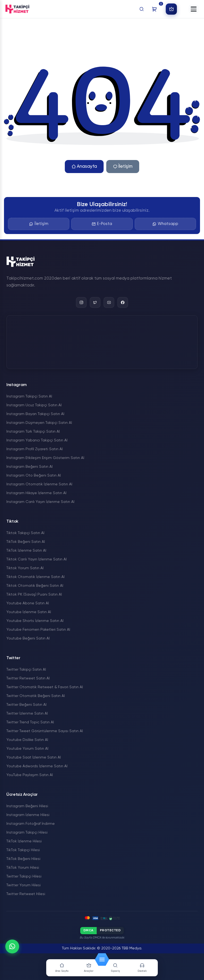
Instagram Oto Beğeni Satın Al (34, 475)
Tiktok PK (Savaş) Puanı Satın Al (34, 594)
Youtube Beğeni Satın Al (28, 638)
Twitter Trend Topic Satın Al (30, 722)
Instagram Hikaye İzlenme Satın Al (36, 493)
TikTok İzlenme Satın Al (26, 551)
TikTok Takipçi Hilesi (23, 850)
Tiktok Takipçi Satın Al (25, 533)
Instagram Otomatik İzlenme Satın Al (39, 484)
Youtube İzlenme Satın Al (29, 612)
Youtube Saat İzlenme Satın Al (34, 757)
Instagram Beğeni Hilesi (27, 806)
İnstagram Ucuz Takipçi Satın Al (34, 405)
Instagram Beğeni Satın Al (29, 467)
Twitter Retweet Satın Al (28, 678)
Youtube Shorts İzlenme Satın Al (35, 621)
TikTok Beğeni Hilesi (23, 859)
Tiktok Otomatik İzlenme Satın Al (35, 577)
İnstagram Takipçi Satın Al (29, 396)
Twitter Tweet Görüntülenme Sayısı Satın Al (45, 731)
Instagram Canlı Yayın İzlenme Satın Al (40, 502)
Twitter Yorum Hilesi (24, 885)
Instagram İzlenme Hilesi (28, 815)
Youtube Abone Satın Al (28, 603)
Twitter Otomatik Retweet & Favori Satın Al (45, 687)
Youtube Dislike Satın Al (27, 740)
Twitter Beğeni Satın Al (26, 705)
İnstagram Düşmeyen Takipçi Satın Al (39, 423)
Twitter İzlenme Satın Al (27, 714)
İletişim (123, 167)
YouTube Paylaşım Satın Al (30, 775)
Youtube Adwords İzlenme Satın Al (37, 766)
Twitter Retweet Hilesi (26, 894)
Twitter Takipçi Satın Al (26, 670)
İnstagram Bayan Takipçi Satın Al (35, 414)
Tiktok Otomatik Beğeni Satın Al (35, 586)
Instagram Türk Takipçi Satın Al (33, 432)
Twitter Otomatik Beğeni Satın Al (36, 696)
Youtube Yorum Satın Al (27, 749)
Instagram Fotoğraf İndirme (31, 824)
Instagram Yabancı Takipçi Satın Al (37, 440)
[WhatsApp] (12, 946)
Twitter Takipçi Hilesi (24, 876)
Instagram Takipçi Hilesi (27, 833)
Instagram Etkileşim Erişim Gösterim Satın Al (45, 458)
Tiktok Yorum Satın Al (25, 568)
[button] (194, 9)
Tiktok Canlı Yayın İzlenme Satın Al (37, 559)
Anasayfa (84, 167)
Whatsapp (165, 224)
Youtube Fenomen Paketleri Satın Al (38, 630)
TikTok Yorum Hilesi (23, 868)
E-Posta (102, 224)
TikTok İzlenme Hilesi (24, 841)
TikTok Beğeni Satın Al (26, 542)
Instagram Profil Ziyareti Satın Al (35, 449)
